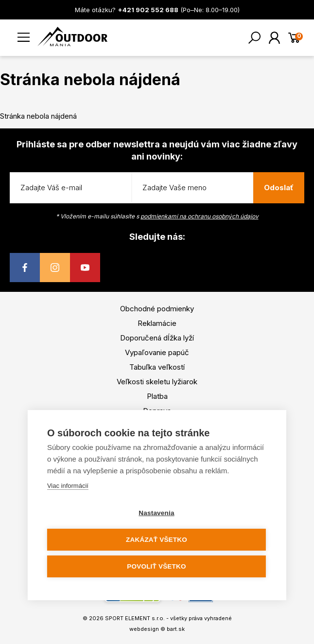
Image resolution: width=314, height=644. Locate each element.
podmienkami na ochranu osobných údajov (200, 216)
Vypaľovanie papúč (157, 352)
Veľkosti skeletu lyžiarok (157, 382)
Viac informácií (68, 486)
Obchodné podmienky (157, 309)
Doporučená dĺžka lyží (157, 338)
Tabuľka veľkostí (157, 367)
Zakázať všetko (157, 540)
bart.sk (176, 629)
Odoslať (279, 188)
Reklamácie (157, 323)
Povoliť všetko (156, 566)
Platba (157, 396)
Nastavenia (156, 513)
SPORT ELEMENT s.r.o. (135, 618)
